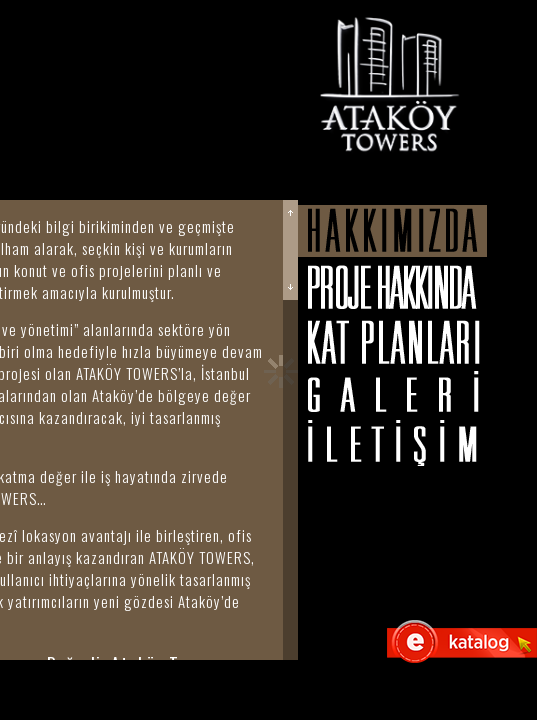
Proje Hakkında (392, 288)
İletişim (392, 443)
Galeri (392, 392)
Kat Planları (392, 341)
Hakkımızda (392, 231)
